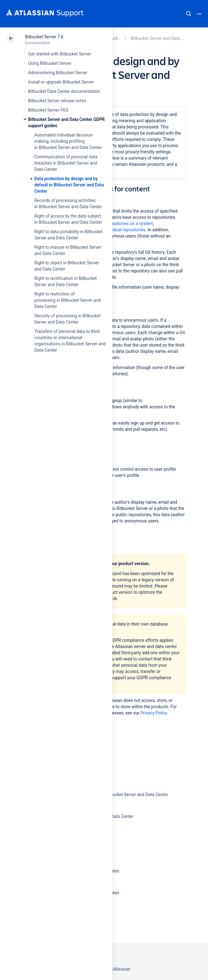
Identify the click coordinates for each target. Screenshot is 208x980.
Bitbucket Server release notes (57, 101)
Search (189, 14)
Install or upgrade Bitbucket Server (61, 82)
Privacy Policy (154, 713)
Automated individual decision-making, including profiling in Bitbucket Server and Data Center (68, 141)
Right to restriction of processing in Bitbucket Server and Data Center (68, 300)
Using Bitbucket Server (50, 63)
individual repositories (125, 230)
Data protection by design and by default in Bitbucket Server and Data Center (69, 185)
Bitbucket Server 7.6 (44, 37)
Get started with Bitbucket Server (60, 54)
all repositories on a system (127, 223)
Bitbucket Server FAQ (48, 110)
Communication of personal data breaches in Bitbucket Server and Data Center (66, 163)
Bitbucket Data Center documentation (64, 91)
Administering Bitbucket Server (58, 73)
